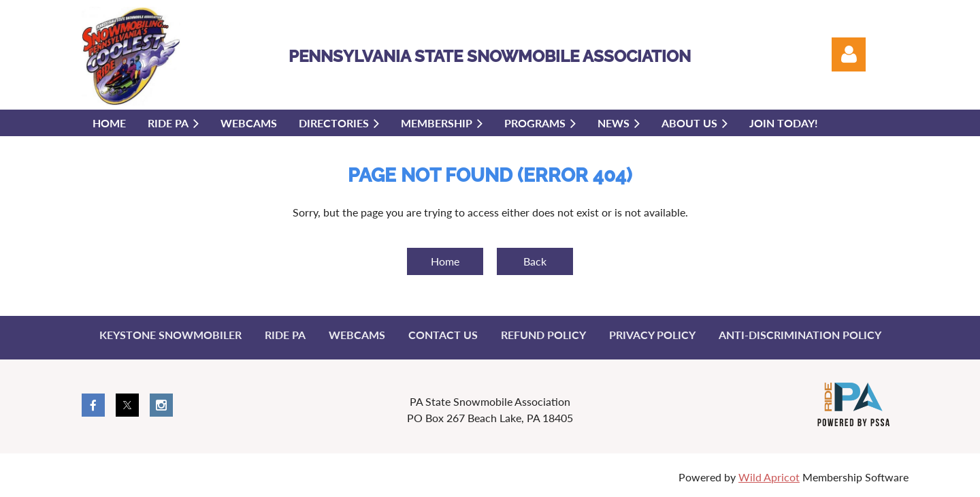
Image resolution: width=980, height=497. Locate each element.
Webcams (357, 335)
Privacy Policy (652, 335)
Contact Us (443, 335)
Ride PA (285, 335)
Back (535, 261)
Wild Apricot (769, 477)
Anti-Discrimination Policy (800, 335)
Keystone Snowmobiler (170, 335)
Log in (849, 54)
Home (445, 261)
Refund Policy (543, 335)
